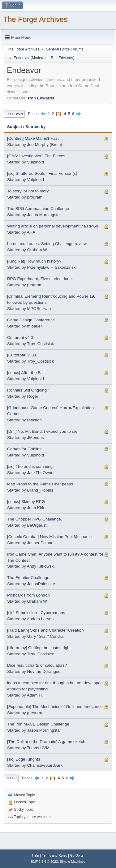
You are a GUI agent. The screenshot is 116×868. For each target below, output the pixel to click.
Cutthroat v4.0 (20, 338)
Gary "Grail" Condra (45, 636)
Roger (32, 396)
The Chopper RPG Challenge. (35, 519)
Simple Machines (73, 862)
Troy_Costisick (40, 344)
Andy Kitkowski (41, 566)
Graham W (37, 250)
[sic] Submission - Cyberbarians (36, 613)
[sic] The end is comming (30, 466)
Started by (35, 127)
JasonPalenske (41, 584)
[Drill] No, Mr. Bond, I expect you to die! (43, 431)
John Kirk (36, 508)
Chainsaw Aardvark (45, 765)
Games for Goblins (24, 449)
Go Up (11, 778)
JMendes (35, 438)
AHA (31, 232)
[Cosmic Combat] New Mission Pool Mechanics (50, 537)
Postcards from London (28, 595)
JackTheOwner (41, 473)
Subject (15, 127)
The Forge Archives (35, 19)
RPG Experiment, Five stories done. (40, 279)
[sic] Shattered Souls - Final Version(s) (42, 173)
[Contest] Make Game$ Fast (33, 138)
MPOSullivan (39, 309)
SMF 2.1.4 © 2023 (44, 862)
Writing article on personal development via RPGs (53, 226)
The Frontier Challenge (28, 578)
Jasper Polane (40, 543)
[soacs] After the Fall (26, 373)
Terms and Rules (55, 855)
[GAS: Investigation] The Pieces (36, 156)
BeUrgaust (37, 525)
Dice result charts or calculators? (37, 665)
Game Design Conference (31, 320)
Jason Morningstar (44, 215)
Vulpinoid (35, 162)
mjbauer (34, 326)
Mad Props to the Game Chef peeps (40, 484)
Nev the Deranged (44, 671)
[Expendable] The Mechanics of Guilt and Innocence (55, 707)
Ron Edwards (62, 58)
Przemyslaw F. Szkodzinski (52, 267)
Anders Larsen (40, 619)
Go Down (14, 114)
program (35, 197)
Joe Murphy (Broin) (44, 145)
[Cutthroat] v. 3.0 (22, 355)
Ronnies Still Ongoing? (28, 390)
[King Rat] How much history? (34, 261)
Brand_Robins (40, 490)
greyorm (34, 713)
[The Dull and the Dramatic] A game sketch (46, 742)
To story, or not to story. (28, 191)
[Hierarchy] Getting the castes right (39, 648)
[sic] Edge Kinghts (24, 759)
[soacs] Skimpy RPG (26, 502)
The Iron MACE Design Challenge (38, 724)
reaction (34, 420)
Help (36, 855)
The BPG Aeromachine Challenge (38, 209)
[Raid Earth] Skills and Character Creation (45, 630)
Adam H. (35, 695)
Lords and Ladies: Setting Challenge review (47, 244)
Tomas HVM (38, 748)
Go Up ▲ (77, 855)
